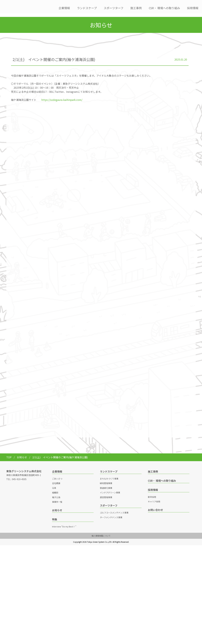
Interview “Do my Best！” (64, 523)
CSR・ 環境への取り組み (164, 8)
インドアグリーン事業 (110, 489)
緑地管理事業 (106, 480)
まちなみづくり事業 (109, 475)
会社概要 (56, 480)
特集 (55, 516)
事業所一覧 (57, 498)
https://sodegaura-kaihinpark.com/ (62, 96)
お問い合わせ (155, 506)
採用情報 (193, 8)
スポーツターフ (114, 8)
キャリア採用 (154, 498)
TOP (9, 454)
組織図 (55, 489)
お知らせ (22, 454)
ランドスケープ (87, 8)
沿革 (54, 484)
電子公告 (56, 494)
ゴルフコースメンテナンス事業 (114, 509)
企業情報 (64, 8)
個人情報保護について (101, 532)
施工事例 (136, 8)
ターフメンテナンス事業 (111, 514)
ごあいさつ (57, 475)
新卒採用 (152, 493)
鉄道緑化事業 (106, 484)
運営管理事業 (106, 494)
